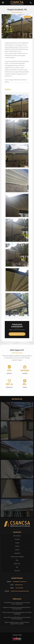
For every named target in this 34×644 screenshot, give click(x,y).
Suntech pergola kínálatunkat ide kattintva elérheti (16, 81)
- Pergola (17, 543)
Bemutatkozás (17, 536)
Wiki (17, 567)
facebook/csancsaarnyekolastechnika (20, 591)
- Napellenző (17, 553)
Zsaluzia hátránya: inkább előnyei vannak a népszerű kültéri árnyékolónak (17, 618)
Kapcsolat (17, 571)
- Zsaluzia (17, 550)
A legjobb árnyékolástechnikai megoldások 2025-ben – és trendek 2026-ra (17, 608)
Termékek (17, 539)
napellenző (25, 61)
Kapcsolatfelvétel (17, 334)
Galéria (28, 17)
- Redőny (17, 546)
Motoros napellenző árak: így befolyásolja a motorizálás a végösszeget (17, 613)
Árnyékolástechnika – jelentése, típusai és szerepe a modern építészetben (17, 603)
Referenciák (17, 564)
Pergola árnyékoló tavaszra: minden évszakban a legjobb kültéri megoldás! (17, 623)
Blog (17, 560)
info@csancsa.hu (19, 585)
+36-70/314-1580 (19, 588)
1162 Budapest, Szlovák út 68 (20, 582)
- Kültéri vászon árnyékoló (17, 557)
